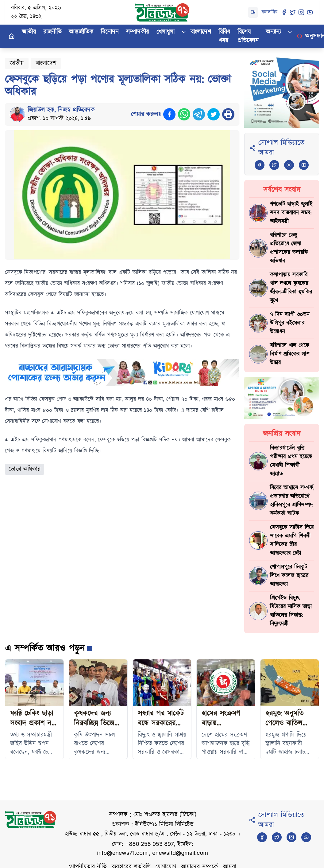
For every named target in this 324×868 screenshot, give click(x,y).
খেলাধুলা (166, 32)
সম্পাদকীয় (138, 32)
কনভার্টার (270, 12)
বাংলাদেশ (201, 32)
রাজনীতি (52, 32)
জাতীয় (29, 32)
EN (253, 12)
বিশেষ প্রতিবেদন (248, 36)
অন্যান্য (273, 32)
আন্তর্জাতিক (81, 32)
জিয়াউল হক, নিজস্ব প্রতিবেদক (61, 110)
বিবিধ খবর (224, 36)
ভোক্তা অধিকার (25, 469)
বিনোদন (110, 32)
